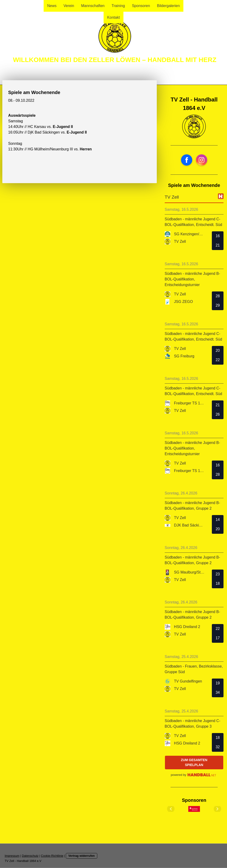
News (52, 6)
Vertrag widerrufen (82, 856)
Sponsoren (141, 6)
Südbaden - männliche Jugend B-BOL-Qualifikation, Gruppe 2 (192, 506)
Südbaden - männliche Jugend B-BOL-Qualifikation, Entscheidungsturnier (192, 279)
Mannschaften (93, 6)
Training (118, 6)
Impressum (12, 856)
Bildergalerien (168, 6)
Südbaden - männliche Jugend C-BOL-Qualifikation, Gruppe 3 (192, 724)
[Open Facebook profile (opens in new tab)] (187, 160)
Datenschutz (30, 856)
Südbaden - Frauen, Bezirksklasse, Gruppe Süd (194, 669)
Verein (69, 6)
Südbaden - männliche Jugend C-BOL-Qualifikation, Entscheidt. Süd (193, 222)
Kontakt (113, 17)
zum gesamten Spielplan (194, 762)
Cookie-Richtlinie (52, 856)
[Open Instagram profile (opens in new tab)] (202, 160)
